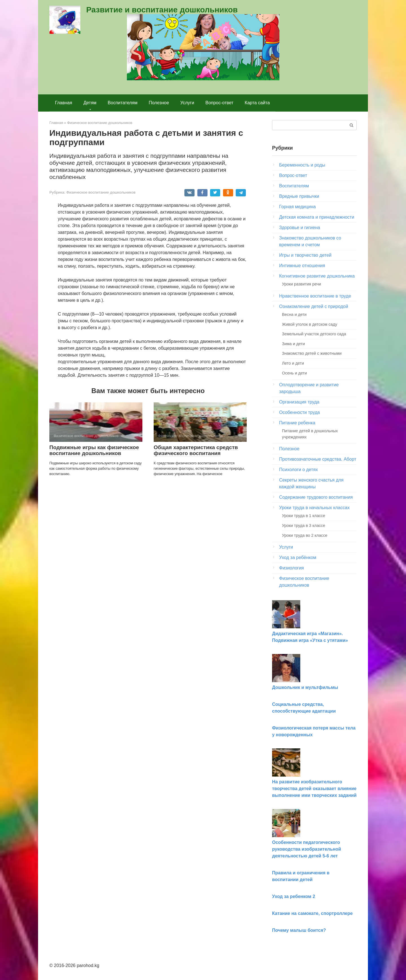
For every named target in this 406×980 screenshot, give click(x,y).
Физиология (292, 568)
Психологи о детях (298, 470)
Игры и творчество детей (305, 255)
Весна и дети (294, 314)
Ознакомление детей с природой (314, 306)
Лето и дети (293, 363)
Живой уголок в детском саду (310, 324)
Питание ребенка (297, 423)
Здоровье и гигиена (300, 228)
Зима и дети (293, 344)
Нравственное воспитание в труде (315, 296)
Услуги (187, 103)
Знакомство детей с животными (312, 353)
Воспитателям (123, 103)
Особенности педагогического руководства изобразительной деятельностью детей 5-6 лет (307, 849)
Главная (64, 103)
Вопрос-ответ (219, 103)
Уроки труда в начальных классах (314, 508)
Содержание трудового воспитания (316, 497)
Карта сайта (257, 103)
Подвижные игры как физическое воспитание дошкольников (94, 450)
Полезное (159, 103)
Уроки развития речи (301, 284)
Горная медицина (297, 207)
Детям (90, 103)
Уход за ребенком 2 (294, 896)
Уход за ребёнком (298, 557)
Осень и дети (294, 373)
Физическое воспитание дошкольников (101, 192)
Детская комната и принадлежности (317, 217)
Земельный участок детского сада (314, 334)
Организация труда (299, 402)
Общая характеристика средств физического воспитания (196, 450)
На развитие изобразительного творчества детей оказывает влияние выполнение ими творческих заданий (314, 789)
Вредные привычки (299, 196)
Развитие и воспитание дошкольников (162, 10)
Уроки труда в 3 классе (304, 526)
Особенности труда (299, 412)
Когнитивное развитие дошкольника (317, 276)
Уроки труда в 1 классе (304, 516)
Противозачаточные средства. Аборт (318, 459)
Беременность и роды (302, 165)
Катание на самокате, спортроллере (312, 913)
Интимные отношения (302, 266)
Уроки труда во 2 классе (305, 535)
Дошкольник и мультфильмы (305, 687)
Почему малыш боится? (299, 930)
